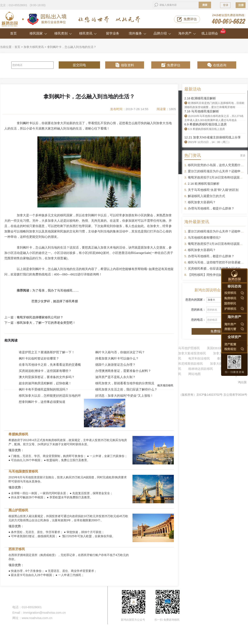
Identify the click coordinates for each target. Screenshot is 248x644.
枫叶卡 (28, 123)
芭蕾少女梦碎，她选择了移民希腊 (55, 301)
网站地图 (194, 374)
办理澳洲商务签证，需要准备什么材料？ (123, 371)
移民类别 (63, 33)
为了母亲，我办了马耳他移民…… (55, 290)
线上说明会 (214, 32)
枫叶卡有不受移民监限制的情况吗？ (44, 389)
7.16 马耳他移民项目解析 (202, 111)
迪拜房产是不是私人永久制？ (115, 377)
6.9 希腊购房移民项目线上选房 (206, 124)
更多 (243, 155)
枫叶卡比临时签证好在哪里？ (39, 358)
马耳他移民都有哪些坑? (204, 237)
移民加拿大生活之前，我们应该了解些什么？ (126, 389)
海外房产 (187, 33)
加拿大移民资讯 (34, 47)
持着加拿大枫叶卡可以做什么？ (117, 358)
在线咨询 (220, 65)
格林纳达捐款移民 (201, 369)
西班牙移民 (17, 549)
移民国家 (38, 33)
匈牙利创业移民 (199, 358)
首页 (13, 33)
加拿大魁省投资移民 (192, 353)
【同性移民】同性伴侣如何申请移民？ (214, 275)
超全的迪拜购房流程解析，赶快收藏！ (45, 383)
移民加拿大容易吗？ (202, 202)
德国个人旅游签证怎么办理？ (115, 365)
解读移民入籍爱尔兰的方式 (206, 196)
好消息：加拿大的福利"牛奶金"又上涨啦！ (124, 396)
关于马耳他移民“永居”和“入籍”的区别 (213, 190)
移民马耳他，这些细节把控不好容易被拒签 (217, 262)
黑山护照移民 (18, 510)
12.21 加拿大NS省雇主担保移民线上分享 (213, 137)
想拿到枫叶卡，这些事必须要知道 (42, 402)
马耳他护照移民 (189, 348)
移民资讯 (88, 33)
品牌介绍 (162, 33)
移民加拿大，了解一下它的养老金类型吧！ (46, 323)
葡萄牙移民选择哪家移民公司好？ (40, 317)
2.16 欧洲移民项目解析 (200, 98)
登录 (226, 5)
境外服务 (138, 33)
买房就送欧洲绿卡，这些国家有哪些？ (45, 371)
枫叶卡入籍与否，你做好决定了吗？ (120, 352)
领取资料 (128, 65)
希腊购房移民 (18, 434)
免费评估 (190, 19)
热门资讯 (193, 155)
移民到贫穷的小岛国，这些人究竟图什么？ (217, 165)
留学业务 (113, 33)
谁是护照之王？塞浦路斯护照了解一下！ (47, 352)
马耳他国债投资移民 (23, 471)
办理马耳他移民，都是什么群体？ (211, 208)
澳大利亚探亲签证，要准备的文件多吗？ (47, 377)
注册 (241, 5)
